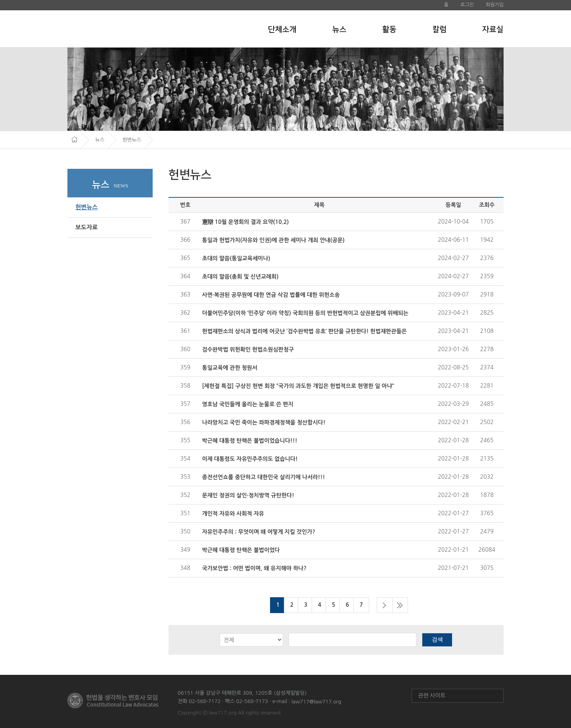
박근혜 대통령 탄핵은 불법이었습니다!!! (250, 441)
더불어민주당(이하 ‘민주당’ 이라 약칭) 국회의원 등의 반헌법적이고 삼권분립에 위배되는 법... (305, 314)
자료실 (493, 29)
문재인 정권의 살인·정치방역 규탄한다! (248, 495)
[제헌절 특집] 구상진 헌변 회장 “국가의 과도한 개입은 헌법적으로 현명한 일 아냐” (298, 386)
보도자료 (86, 227)
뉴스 (339, 29)
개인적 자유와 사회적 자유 (233, 514)
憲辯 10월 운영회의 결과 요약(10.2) (246, 222)
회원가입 (495, 5)
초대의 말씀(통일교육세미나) (236, 258)
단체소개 (282, 29)
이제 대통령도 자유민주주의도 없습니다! (250, 459)
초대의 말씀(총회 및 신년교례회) (240, 277)
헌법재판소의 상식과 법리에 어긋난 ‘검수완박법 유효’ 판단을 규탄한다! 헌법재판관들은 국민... (305, 332)
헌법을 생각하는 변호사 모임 (121, 29)
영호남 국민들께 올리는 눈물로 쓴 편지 (248, 404)
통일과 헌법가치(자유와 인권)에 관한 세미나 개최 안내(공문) (274, 240)
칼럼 (439, 29)
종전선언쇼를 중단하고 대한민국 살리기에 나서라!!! (264, 477)
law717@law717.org (316, 702)
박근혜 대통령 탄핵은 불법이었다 (241, 550)
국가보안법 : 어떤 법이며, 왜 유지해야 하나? (254, 568)
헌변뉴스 (86, 207)
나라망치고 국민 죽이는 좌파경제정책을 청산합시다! (264, 422)
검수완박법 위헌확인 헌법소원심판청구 (248, 350)
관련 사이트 (432, 696)
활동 (389, 29)
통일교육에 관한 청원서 (230, 368)
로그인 (467, 5)
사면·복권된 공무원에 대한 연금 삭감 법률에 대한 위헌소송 (271, 295)
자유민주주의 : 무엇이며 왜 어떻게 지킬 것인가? (259, 532)
